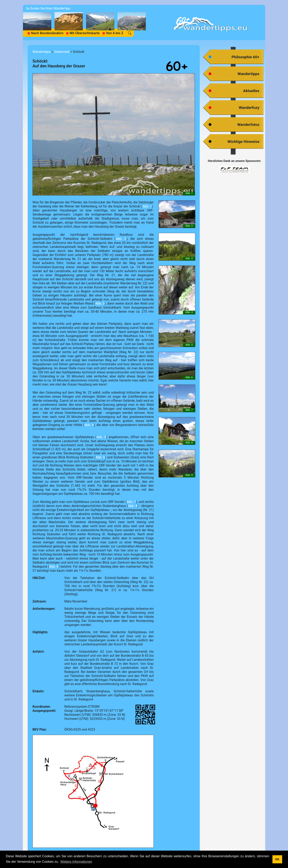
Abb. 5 (101, 437)
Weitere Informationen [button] (76, 862)
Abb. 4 (89, 425)
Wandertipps (42, 52)
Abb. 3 (100, 303)
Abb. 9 (54, 567)
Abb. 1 (147, 206)
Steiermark (62, 52)
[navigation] (86, 22)
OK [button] (277, 859)
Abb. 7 (131, 502)
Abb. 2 (121, 239)
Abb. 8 (133, 506)
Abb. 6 (100, 457)
